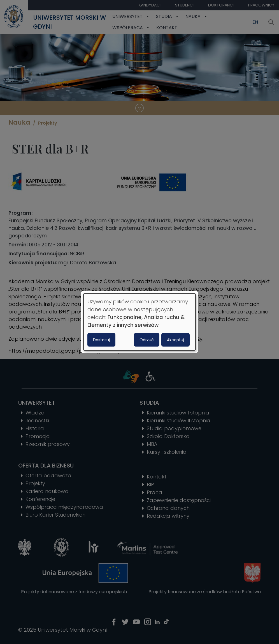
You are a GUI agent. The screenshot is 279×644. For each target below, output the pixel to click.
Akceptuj (175, 340)
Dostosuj (101, 340)
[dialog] (139, 322)
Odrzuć (147, 340)
